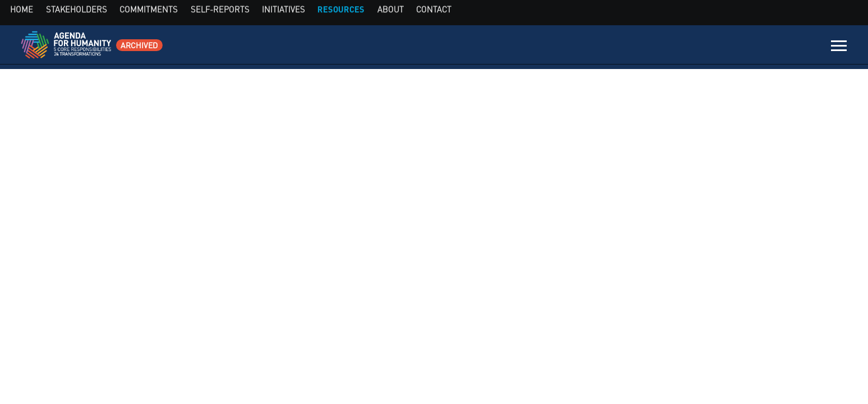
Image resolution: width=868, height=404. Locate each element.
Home (470, 48)
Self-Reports (633, 48)
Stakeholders (514, 48)
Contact (804, 48)
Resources (731, 48)
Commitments (574, 48)
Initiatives (685, 48)
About (770, 48)
